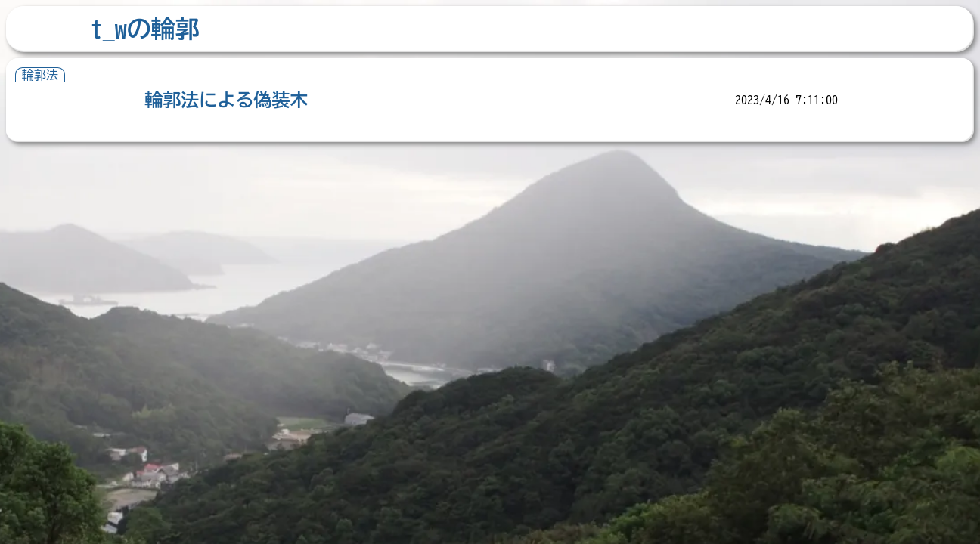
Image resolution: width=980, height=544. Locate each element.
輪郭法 (40, 75)
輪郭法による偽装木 (226, 100)
